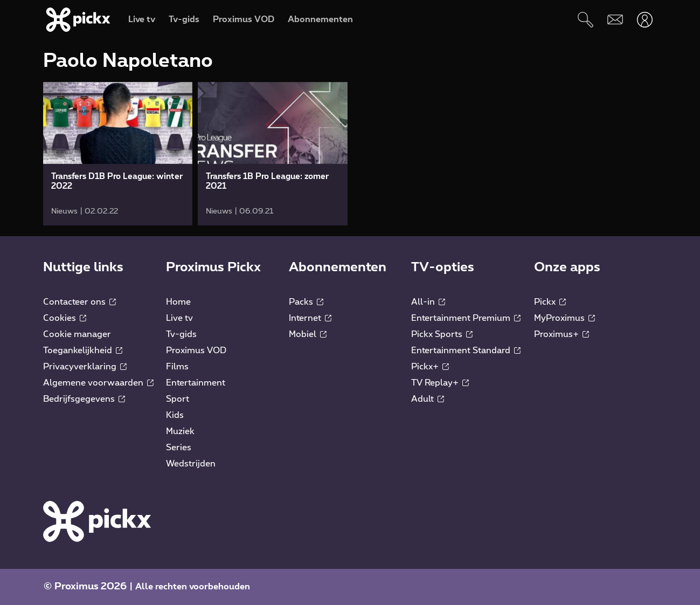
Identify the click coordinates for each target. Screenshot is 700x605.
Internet (310, 318)
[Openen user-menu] (645, 20)
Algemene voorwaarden (98, 383)
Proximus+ (562, 334)
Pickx (550, 302)
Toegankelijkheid (83, 350)
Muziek (180, 431)
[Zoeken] (585, 20)
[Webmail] (615, 20)
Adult (428, 399)
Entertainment (196, 383)
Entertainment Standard (466, 350)
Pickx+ (430, 367)
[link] (118, 154)
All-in (428, 302)
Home (178, 302)
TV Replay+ (440, 383)
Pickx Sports (442, 334)
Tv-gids (181, 334)
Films (177, 367)
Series (179, 448)
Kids (175, 415)
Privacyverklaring (85, 367)
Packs (306, 302)
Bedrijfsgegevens (84, 399)
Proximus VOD (196, 350)
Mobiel (308, 334)
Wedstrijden (191, 464)
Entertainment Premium (466, 318)
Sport (178, 399)
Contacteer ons (79, 302)
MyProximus (564, 318)
